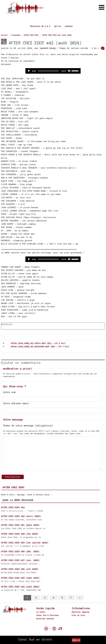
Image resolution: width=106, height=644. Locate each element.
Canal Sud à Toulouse (47, 615)
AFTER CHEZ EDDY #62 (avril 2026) (21, 516)
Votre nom (9, 392)
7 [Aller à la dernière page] (71, 598)
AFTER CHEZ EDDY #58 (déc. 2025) (20, 551)
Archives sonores (45, 619)
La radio (41, 612)
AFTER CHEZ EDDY (14, 487)
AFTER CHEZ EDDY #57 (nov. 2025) (20, 560)
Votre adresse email (16, 403)
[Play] (29, 71)
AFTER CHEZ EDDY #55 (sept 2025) (20, 578)
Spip (53, 624)
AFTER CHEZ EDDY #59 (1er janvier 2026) (25, 543)
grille (58, 26)
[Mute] (69, 71)
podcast (69, 26)
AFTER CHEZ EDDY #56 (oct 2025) (20, 569)
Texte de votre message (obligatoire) (28, 425)
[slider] (48, 71)
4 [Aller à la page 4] (54, 598)
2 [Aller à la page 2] (36, 598)
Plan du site (78, 615)
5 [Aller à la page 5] (62, 598)
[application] (53, 71)
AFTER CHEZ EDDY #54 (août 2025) (20, 587)
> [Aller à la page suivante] (80, 598)
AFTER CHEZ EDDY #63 (13, 507)
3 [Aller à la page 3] (45, 598)
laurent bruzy (48, 48)
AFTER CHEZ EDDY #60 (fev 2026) (20, 534)
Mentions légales (81, 612)
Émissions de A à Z (40, 26)
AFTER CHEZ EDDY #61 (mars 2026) (20, 525)
